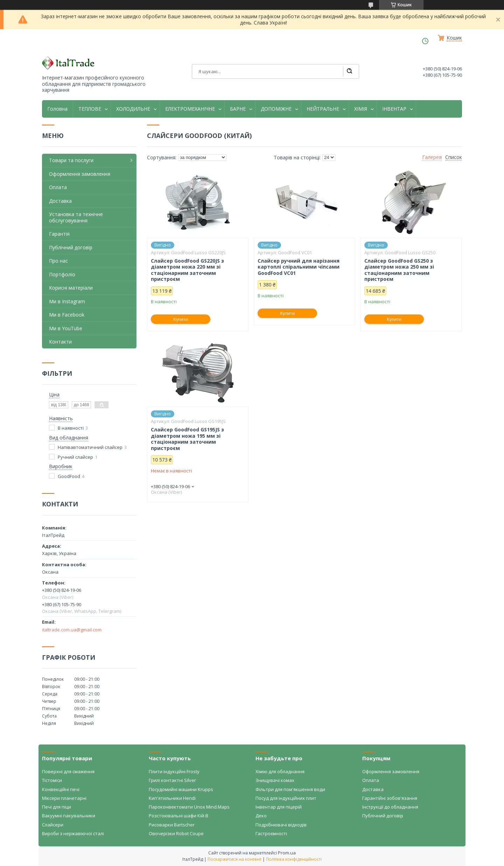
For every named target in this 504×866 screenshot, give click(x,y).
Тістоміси (52, 780)
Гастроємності (271, 833)
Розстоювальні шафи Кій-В (178, 816)
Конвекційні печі (61, 789)
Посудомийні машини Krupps (181, 789)
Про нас (58, 261)
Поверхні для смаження (68, 771)
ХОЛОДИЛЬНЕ (133, 109)
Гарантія (59, 234)
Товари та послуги (71, 160)
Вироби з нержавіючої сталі (73, 833)
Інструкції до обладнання (390, 807)
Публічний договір (71, 247)
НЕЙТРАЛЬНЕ (323, 109)
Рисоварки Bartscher (172, 825)
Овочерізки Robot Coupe (176, 833)
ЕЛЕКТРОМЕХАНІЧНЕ (190, 109)
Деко (261, 816)
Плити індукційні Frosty (174, 771)
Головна (57, 109)
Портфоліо (62, 274)
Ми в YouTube (66, 328)
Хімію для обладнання (280, 771)
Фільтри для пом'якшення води (290, 789)
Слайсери (53, 825)
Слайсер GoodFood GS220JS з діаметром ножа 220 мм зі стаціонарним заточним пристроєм (187, 270)
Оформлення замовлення (80, 174)
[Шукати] (349, 71)
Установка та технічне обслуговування (76, 217)
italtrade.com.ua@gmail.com (72, 630)
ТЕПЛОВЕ (90, 109)
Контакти (60, 342)
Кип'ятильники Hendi (172, 798)
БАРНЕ (238, 109)
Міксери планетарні (64, 798)
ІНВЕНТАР (394, 109)
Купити (181, 319)
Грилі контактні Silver (172, 780)
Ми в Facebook (67, 315)
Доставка (60, 201)
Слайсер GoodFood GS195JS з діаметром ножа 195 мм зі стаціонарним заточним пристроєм (187, 439)
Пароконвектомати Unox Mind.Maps (189, 807)
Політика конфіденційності (294, 859)
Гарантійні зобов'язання (390, 798)
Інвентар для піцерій (279, 807)
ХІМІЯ (361, 109)
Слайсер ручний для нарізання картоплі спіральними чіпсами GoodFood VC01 (299, 267)
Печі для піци (57, 807)
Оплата (58, 187)
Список (454, 157)
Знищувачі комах (275, 780)
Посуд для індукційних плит (286, 798)
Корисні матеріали (71, 288)
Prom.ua (287, 853)
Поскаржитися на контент (234, 859)
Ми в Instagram (67, 301)
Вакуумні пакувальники (69, 816)
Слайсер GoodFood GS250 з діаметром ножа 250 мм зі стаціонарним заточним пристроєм (399, 270)
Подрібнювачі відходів (281, 825)
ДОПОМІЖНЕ (276, 109)
